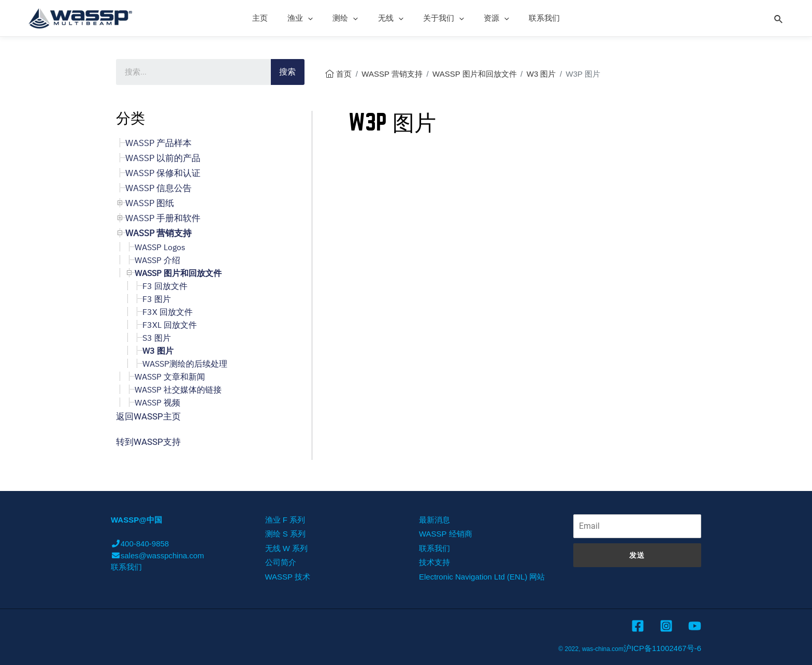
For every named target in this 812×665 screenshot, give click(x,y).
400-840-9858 (140, 544)
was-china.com (603, 649)
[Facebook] (638, 626)
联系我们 (532, 18)
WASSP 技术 (288, 577)
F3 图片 (157, 299)
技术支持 (434, 562)
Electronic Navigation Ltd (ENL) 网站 (482, 577)
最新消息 (434, 520)
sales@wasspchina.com (157, 555)
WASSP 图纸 (150, 203)
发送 (637, 555)
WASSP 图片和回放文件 (475, 74)
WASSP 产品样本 (158, 143)
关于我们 (439, 18)
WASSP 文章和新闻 (170, 377)
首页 (344, 74)
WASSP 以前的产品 (163, 158)
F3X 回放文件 (168, 312)
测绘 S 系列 (285, 534)
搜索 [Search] (287, 72)
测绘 (350, 18)
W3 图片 (541, 74)
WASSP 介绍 (157, 260)
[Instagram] (666, 626)
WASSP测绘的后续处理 (185, 364)
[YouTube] (695, 626)
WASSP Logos (160, 247)
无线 (391, 18)
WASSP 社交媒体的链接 (178, 389)
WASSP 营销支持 (392, 74)
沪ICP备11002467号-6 (662, 648)
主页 (273, 18)
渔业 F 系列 (285, 520)
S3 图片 (157, 338)
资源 (488, 18)
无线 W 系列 (287, 548)
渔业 (309, 18)
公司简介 (281, 562)
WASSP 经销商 (446, 534)
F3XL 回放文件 (170, 325)
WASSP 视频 (157, 402)
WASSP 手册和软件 (163, 218)
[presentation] (317, 18)
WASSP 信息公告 (158, 188)
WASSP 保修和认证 (163, 173)
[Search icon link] (779, 18)
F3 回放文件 (165, 286)
